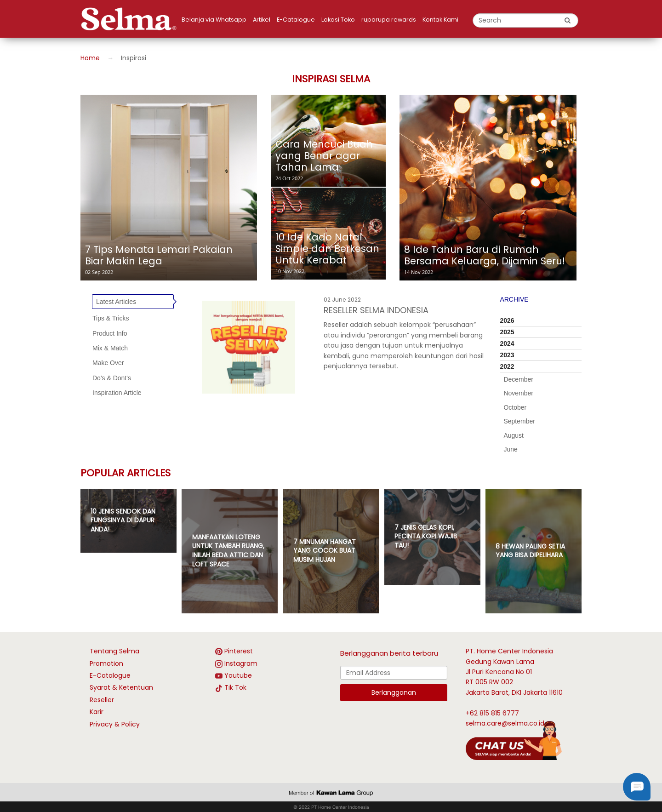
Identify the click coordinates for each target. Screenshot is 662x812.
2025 (507, 332)
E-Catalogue (296, 20)
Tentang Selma (114, 651)
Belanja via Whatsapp (214, 20)
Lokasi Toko (338, 20)
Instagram (241, 663)
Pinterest (239, 651)
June (510, 449)
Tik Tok (235, 687)
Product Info (110, 333)
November (518, 393)
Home (90, 58)
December (518, 379)
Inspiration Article (117, 393)
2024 (507, 343)
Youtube (238, 675)
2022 (507, 366)
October (515, 407)
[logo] (131, 19)
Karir (97, 712)
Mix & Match (110, 348)
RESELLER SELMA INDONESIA (376, 310)
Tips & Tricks (111, 318)
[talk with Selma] (514, 740)
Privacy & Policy (115, 724)
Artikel (262, 20)
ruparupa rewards (389, 20)
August (514, 435)
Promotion (106, 663)
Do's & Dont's (112, 378)
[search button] (568, 20)
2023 (507, 355)
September (519, 421)
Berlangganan (394, 692)
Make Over (108, 363)
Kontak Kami (440, 20)
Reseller (102, 700)
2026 (507, 320)
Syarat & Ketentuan (121, 687)
